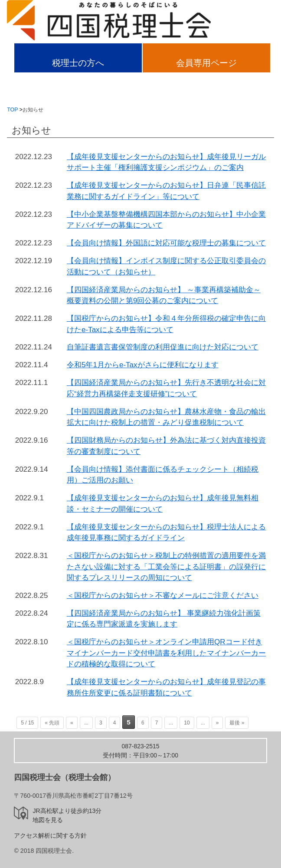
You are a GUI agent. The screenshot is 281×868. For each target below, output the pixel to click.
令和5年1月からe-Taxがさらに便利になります (143, 365)
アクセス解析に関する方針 (50, 835)
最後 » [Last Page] (237, 723)
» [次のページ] (217, 723)
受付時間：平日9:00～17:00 (140, 751)
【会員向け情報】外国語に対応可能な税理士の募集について (166, 243)
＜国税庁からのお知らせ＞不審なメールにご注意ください (163, 596)
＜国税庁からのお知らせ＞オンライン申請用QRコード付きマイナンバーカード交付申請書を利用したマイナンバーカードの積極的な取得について (166, 653)
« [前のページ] (72, 723)
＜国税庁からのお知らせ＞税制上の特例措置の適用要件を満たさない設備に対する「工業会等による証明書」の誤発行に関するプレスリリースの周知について (166, 567)
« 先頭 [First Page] (52, 723)
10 (187, 723)
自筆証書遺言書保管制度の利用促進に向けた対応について (163, 347)
